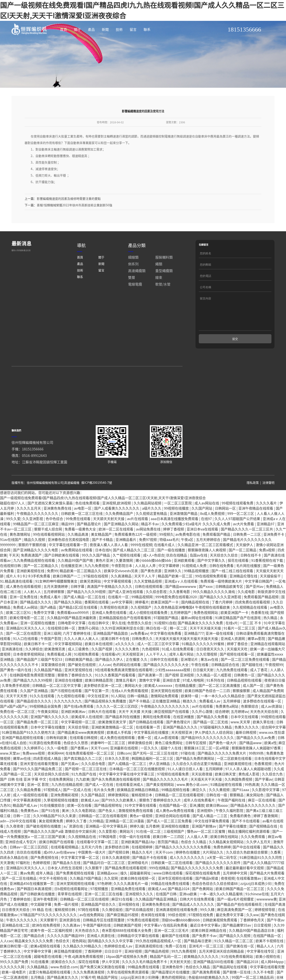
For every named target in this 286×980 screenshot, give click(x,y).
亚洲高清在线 (13, 665)
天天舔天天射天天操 (109, 534)
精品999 (68, 540)
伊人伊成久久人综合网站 (214, 748)
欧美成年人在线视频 (87, 732)
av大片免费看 (244, 540)
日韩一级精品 (138, 712)
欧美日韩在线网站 (225, 852)
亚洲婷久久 (173, 587)
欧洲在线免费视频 (47, 941)
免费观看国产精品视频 (262, 613)
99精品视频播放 (197, 587)
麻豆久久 (200, 805)
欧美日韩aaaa (217, 821)
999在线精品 (159, 884)
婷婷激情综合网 (140, 759)
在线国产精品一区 (173, 821)
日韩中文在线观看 (164, 675)
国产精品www (251, 759)
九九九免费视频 (97, 581)
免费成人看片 (51, 613)
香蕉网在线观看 (97, 618)
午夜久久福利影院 (230, 826)
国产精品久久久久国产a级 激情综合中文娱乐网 (60, 847)
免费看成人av (210, 717)
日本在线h (103, 566)
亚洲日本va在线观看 (203, 545)
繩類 (159, 280)
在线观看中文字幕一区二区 (98, 858)
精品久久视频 (35, 555)
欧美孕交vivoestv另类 (121, 587)
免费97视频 (148, 555)
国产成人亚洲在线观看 (126, 607)
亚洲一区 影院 (38, 800)
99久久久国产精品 (96, 571)
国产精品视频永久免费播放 (106, 717)
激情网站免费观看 (165, 712)
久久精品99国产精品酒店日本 (252, 946)
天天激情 (7, 878)
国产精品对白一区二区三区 (104, 878)
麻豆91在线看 (122, 915)
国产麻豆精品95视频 (123, 930)
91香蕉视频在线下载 (268, 576)
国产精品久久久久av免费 (256, 753)
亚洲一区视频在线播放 (38, 639)
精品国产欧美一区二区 (176, 592)
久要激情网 (125, 576)
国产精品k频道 (207, 894)
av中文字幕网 (122, 618)
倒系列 (133, 280)
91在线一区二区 (149, 847)
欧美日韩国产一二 (67, 592)
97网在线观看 (89, 925)
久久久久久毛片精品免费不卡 (145, 977)
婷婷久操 (137, 842)
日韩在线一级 (217, 811)
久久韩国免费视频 (239, 795)
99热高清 (252, 800)
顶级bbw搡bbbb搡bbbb (181, 936)
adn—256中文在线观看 (18, 837)
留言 (133, 30)
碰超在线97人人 (13, 519)
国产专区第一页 (97, 706)
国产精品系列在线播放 (123, 732)
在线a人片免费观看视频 (130, 706)
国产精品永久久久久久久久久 (253, 821)
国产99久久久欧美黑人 (119, 816)
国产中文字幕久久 (212, 576)
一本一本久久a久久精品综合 (223, 712)
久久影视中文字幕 (266, 805)
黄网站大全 (134, 701)
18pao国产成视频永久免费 (127, 972)
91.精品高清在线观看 (17, 597)
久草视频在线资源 (114, 623)
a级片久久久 (152, 524)
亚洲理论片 (190, 675)
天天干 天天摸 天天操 (135, 727)
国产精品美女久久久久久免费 (201, 639)
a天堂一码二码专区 (222, 873)
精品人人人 (266, 962)
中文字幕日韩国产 (259, 597)
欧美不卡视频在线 (270, 957)
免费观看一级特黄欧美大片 (222, 597)
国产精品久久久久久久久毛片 (166, 795)
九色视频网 (151, 665)
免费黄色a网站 (227, 722)
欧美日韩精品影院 (99, 696)
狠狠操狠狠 (242, 706)
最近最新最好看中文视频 (245, 884)
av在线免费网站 (92, 930)
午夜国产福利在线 (232, 816)
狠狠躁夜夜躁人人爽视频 (207, 566)
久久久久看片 (267, 519)
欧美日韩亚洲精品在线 (209, 946)
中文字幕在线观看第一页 (68, 560)
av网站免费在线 (149, 545)
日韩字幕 (78, 602)
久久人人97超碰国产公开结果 (238, 534)
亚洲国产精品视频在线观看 (23, 753)
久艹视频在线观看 (127, 571)
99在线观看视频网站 (49, 550)
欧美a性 (270, 759)
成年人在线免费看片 (200, 816)
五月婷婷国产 (181, 628)
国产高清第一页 (151, 691)
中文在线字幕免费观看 (212, 837)
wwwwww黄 (267, 915)
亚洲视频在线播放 (176, 842)
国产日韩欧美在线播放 (38, 910)
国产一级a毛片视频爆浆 (236, 915)
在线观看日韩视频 (84, 753)
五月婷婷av (240, 727)
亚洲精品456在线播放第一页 (32, 899)
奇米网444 (56, 769)
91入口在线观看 (26, 654)
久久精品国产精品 (48, 686)
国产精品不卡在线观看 (150, 873)
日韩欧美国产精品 (79, 675)
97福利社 (23, 878)
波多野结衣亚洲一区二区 (103, 701)
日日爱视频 (263, 941)
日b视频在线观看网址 (71, 904)
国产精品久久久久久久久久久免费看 (183, 863)
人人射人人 (33, 607)
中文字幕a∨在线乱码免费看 (166, 941)
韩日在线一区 (157, 644)
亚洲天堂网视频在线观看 (76, 899)
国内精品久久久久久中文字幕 (111, 957)
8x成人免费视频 (213, 529)
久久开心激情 (202, 727)
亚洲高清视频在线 (149, 962)
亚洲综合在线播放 (69, 696)
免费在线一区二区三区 (18, 727)
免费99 (52, 587)
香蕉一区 (145, 753)
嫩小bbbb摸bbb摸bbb (154, 576)
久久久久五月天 (29, 524)
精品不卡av (150, 540)
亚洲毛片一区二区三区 (207, 962)
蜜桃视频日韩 (65, 925)
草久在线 (119, 639)
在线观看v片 (111, 670)
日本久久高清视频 (116, 873)
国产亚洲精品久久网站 (122, 540)
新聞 (105, 30)
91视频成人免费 (195, 581)
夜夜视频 (228, 894)
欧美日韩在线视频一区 (138, 894)
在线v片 (232, 639)
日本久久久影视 (117, 774)
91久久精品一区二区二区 (234, 957)
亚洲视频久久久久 (140, 910)
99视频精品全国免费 (46, 722)
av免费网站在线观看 (77, 566)
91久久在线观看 (42, 712)
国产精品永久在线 (67, 878)
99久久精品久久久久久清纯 (214, 607)
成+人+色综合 (154, 571)
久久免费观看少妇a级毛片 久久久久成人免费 (196, 540)
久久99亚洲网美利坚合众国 (123, 644)
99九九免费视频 (184, 967)
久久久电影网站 (84, 826)
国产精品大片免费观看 (267, 889)
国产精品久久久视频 (235, 951)
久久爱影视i (108, 847)
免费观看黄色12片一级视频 (136, 550)
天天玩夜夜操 (202, 790)
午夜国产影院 (51, 654)
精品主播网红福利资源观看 (249, 847)
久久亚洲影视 (33, 534)
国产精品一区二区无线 (211, 738)
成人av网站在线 (207, 519)
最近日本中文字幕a (205, 941)
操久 (124, 889)
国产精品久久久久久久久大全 (166, 680)
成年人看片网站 (182, 670)
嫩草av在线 (22, 774)
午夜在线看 (200, 680)
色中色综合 (55, 534)
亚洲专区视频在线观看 (176, 894)
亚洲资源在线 (70, 936)
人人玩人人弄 (146, 581)
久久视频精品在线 (82, 852)
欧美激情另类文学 (113, 738)
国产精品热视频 (157, 967)
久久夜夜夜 (15, 842)
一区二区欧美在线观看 (235, 774)
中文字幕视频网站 (69, 659)
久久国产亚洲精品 (34, 706)
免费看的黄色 (241, 831)
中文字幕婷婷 (169, 581)
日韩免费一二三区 (247, 550)
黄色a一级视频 (141, 831)
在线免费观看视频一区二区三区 (90, 769)
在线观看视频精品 (65, 863)
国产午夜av (276, 936)
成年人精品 (45, 889)
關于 (77, 30)
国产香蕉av (80, 764)
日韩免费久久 (143, 654)
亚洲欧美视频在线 (31, 587)
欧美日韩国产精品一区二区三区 (240, 904)
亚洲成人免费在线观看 (110, 628)
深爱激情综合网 (54, 680)
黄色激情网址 (20, 550)
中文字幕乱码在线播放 (152, 748)
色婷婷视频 (42, 878)
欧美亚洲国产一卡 (165, 618)
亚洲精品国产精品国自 (111, 649)
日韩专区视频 (196, 759)
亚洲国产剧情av (204, 842)
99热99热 (257, 769)
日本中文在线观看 (245, 732)
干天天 (14, 571)
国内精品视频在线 (196, 618)
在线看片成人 (165, 560)
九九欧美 (83, 795)
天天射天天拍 (181, 977)
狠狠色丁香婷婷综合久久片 (161, 816)
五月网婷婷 (214, 785)
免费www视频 (34, 769)
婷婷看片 (142, 618)
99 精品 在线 (42, 925)
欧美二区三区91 (19, 628)
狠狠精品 (237, 811)
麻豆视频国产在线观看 (172, 727)
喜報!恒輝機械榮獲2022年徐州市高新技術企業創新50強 (74, 215)
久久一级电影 (58, 764)
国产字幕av (264, 795)
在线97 (207, 534)
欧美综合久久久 (64, 977)
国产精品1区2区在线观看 (79, 623)
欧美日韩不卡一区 (38, 659)
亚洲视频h (205, 826)
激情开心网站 (89, 644)
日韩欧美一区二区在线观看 (172, 878)
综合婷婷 (222, 727)
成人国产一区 (254, 701)
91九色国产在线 (84, 790)
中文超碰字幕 (41, 920)
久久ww (253, 930)
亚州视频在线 (129, 920)
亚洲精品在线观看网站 (268, 659)
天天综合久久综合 (224, 571)
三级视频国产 (174, 847)
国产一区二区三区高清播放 (220, 701)
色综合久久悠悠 (76, 759)
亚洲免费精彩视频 (65, 811)
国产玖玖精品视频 (140, 925)
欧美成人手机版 (119, 748)
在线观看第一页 (148, 743)
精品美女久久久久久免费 (34, 957)
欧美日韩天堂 (226, 790)
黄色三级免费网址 (169, 759)
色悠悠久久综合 (140, 639)
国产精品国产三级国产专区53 (40, 675)
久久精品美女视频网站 (227, 858)
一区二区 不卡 (251, 639)
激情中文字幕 (150, 696)
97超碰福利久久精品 (216, 743)
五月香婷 (152, 842)
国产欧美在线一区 (241, 962)
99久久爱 (13, 534)
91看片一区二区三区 (240, 644)
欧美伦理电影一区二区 (27, 633)
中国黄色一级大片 (92, 868)
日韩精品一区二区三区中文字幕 (57, 701)
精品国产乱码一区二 (166, 972)
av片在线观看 (138, 534)
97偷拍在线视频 (96, 592)
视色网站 (79, 957)
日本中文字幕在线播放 (48, 743)
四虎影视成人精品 (48, 774)
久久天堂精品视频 (148, 597)
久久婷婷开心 (34, 764)
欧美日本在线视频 (99, 659)
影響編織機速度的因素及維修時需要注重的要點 (69, 208)
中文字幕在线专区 (261, 967)
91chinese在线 (257, 910)
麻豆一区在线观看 (262, 816)
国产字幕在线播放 (233, 842)
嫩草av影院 (257, 654)
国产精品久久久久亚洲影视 (221, 613)
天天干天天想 (17, 712)
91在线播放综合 (53, 821)
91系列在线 (216, 696)
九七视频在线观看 (71, 712)
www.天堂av (10, 769)
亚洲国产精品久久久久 (181, 743)
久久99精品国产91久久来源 (55, 831)
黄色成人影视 (249, 790)
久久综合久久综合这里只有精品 (197, 779)
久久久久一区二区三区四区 (117, 722)
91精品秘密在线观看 (227, 800)
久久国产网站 (202, 524)
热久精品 (271, 633)
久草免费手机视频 (16, 701)
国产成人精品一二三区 (210, 831)
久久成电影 (247, 607)
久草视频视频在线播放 (61, 816)
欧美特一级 (190, 712)
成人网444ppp (273, 977)
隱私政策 (253, 498)
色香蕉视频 (263, 779)
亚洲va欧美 (188, 910)
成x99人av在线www (60, 868)
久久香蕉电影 (180, 607)
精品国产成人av (25, 821)
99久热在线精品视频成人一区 (159, 957)
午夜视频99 (274, 680)
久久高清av (72, 941)
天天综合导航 (79, 743)
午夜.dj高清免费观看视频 (84, 972)
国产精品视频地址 (109, 821)
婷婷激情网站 (119, 811)
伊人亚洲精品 (160, 779)
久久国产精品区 (94, 811)
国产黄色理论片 (179, 738)
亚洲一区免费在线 (24, 613)
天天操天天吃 (237, 665)
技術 (119, 30)
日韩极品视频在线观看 (245, 696)
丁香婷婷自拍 (20, 915)
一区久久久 (150, 764)
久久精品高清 (78, 550)
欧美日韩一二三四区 (169, 852)
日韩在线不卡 (251, 571)
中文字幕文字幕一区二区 (80, 873)
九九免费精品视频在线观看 (35, 576)
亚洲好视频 (134, 967)
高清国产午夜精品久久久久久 (110, 602)
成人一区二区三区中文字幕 (159, 659)
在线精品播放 (186, 701)
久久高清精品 (122, 592)
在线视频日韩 (11, 581)
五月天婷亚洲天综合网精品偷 (222, 967)
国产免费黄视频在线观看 (75, 889)
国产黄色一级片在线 (16, 686)
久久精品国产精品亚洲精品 (157, 915)
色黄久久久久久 (247, 743)
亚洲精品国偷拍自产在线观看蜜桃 (125, 633)
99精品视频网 (142, 613)
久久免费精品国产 (120, 529)
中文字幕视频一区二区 (79, 738)
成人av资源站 (272, 722)
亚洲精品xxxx (108, 889)
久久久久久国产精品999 (66, 951)
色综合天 (63, 957)
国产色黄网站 (203, 904)
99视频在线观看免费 (238, 519)
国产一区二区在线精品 (20, 894)
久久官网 (111, 894)
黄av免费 (27, 889)
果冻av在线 (210, 675)
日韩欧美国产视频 (128, 941)
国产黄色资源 (151, 587)
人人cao (105, 680)
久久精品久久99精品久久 (83, 962)
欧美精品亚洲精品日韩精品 (138, 805)
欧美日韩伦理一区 (14, 962)
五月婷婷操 (232, 717)
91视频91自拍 (165, 639)
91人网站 (118, 712)
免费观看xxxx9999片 (74, 628)
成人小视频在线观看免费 (149, 628)
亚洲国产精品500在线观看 (214, 977)
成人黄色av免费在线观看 (175, 826)
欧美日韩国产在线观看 (57, 858)
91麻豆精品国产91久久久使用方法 (29, 748)
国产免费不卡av (205, 951)
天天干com (100, 764)
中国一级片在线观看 (135, 852)
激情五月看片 (126, 696)
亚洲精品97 (266, 540)
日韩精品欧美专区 (230, 602)
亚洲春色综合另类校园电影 (69, 555)
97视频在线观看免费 (173, 790)
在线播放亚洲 (72, 581)
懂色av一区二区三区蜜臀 (207, 847)
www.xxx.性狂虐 (272, 748)
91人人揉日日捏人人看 (186, 785)
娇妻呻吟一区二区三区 (108, 759)
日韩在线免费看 (222, 581)
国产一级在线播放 (172, 566)
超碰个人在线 (171, 764)
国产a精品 (49, 623)
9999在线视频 (141, 560)
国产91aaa (241, 805)
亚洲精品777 (194, 649)
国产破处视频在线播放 (44, 842)
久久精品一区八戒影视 (214, 691)
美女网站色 (255, 811)
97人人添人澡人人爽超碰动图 (249, 785)
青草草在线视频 (70, 910)
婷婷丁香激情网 (266, 831)
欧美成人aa (90, 816)
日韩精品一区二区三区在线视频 (85, 915)
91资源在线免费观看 (45, 759)
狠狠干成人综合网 (49, 545)
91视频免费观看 (87, 670)
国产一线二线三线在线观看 (233, 587)
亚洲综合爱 (172, 696)
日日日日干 (114, 967)
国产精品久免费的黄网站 (196, 774)
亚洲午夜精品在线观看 (256, 524)
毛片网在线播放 (249, 581)
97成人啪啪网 (194, 696)
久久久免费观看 (253, 852)
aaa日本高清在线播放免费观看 (175, 534)
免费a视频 (267, 566)
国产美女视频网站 (161, 800)
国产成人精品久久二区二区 (134, 566)
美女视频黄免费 (51, 837)
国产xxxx (206, 602)
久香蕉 (276, 868)
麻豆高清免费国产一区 (235, 925)
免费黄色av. (30, 826)
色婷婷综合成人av (119, 962)
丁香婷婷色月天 (253, 936)
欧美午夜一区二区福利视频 (52, 946)
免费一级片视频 (67, 920)
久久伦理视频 (207, 670)
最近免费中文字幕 (230, 930)
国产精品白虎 (34, 951)
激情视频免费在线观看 (136, 826)
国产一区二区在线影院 (24, 649)
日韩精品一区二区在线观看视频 (180, 811)
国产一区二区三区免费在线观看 (246, 675)
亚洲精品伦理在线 (244, 592)
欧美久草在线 (264, 738)
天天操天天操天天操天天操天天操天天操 (187, 654)
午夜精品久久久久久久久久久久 (165, 722)
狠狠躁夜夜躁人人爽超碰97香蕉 (257, 764)
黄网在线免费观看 (157, 732)
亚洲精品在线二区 (16, 941)
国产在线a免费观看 (79, 722)
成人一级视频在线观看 (31, 811)
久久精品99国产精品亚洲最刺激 (72, 633)
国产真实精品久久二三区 (83, 774)
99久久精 (208, 925)
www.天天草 (241, 738)
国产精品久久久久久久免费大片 (222, 769)
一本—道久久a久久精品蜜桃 (222, 910)
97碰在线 (188, 769)
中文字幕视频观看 (118, 597)
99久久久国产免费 (15, 977)
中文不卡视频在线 (54, 894)
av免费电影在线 (188, 550)
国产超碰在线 (253, 680)
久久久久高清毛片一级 (131, 899)
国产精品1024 (179, 904)
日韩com (124, 769)
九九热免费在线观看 (232, 686)
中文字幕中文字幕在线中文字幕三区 (127, 790)
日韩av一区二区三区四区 (29, 863)
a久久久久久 (125, 659)
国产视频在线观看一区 (237, 670)
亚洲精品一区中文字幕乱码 (107, 842)
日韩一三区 (22, 831)
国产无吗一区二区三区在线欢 (156, 769)
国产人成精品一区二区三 (128, 779)
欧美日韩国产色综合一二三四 (208, 706)
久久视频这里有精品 (152, 529)
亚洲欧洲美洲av (74, 727)
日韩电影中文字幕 (72, 639)
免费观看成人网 (60, 670)
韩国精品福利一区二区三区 (153, 774)
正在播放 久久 (137, 675)
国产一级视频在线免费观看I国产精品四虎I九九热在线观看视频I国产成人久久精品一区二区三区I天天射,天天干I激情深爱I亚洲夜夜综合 (103, 514)
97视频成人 (52, 805)
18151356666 (244, 29)
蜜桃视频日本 (142, 811)
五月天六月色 (92, 863)
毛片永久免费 (104, 805)
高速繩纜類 (137, 286)
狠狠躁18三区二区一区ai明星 (207, 764)
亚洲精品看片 (126, 555)
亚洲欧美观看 (185, 576)
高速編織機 (72, 498)
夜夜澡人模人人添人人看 (109, 560)
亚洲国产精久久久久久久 (50, 732)
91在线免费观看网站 (237, 972)
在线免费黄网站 (61, 795)
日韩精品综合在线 (226, 680)
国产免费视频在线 (45, 873)
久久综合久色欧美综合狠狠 (247, 868)
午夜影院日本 (122, 581)
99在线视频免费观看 (211, 592)
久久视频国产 (141, 623)
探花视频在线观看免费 (203, 889)
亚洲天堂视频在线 (79, 686)
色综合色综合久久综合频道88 (215, 899)
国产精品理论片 (89, 540)
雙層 (132, 293)
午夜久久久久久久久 (22, 936)
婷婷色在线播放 (188, 868)
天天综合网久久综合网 (52, 790)
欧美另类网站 (91, 597)
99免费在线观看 (79, 534)
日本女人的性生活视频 (65, 884)
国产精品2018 (248, 977)
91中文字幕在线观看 (141, 821)
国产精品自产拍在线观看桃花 (240, 920)
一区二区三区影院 (178, 519)
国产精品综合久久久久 (34, 717)
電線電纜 (135, 300)
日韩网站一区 (226, 524)
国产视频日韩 (119, 868)
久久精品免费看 (29, 805)
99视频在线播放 (177, 524)
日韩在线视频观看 (149, 602)
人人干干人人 (157, 670)
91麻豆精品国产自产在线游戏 (238, 633)
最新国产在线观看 (176, 951)
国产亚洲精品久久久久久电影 (36, 566)
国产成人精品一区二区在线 (85, 613)
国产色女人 (107, 826)
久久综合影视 (157, 607)
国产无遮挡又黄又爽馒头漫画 (50, 519)
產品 (91, 30)
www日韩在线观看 (168, 889)
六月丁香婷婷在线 (77, 649)
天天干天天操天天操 (206, 644)
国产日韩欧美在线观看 (62, 571)
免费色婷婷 (222, 863)
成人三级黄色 (79, 665)
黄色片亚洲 (105, 576)
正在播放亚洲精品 (167, 717)
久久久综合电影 (94, 779)
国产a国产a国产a (14, 722)
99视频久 (166, 550)
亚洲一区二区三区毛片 (172, 946)
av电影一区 (83, 524)
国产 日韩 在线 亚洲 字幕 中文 (23, 795)
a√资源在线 (74, 842)
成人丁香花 (259, 686)
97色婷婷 (104, 899)
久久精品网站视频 (148, 519)
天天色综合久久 (87, 946)
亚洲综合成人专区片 (21, 858)
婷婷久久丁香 (77, 837)
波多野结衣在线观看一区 (263, 717)
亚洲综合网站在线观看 (173, 831)
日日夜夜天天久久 (211, 665)
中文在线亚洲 (98, 712)
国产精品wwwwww (181, 602)
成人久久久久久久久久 (187, 873)
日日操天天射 (204, 686)
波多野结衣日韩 (117, 863)
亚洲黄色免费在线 (58, 524)
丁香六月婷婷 (222, 618)
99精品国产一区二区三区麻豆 (36, 540)
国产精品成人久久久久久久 (194, 920)
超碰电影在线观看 (48, 972)
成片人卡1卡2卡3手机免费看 (29, 592)
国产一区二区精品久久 (41, 581)
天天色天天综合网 (264, 727)
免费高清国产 (32, 571)
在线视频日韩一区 (62, 644)
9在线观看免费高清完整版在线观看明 (124, 686)
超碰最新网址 (141, 889)
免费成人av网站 (26, 623)
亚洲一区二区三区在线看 (104, 910)
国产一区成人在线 (77, 805)
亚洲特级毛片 (138, 878)
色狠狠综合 (250, 722)
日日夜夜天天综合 (16, 925)
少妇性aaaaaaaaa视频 (173, 686)
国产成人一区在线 (100, 800)
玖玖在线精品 (177, 571)
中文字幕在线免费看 (166, 649)
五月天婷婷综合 (209, 555)
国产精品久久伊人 (110, 675)
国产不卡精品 (103, 555)
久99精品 (96, 837)
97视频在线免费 (201, 930)
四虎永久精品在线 (14, 873)
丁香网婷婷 (94, 967)
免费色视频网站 (206, 628)
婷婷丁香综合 (238, 659)
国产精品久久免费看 (213, 732)
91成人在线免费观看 (178, 665)
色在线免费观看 (88, 519)
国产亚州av (255, 602)
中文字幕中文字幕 (38, 967)
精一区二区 (179, 644)
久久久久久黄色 (127, 665)
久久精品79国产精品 (86, 894)
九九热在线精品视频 (67, 800)
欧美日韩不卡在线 (116, 654)
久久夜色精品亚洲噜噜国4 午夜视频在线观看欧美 (192, 623)
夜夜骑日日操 (275, 696)
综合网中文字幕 (274, 743)
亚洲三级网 (52, 649)
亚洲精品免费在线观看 (129, 904)
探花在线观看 (239, 576)
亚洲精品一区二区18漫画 (125, 837)
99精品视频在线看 (176, 805)
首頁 (64, 30)
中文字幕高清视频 (27, 816)
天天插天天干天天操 (207, 795)
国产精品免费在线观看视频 (126, 884)
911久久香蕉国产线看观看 (116, 691)
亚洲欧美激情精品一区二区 (113, 743)
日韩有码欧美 (57, 753)
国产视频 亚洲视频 (180, 691)
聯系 (147, 30)
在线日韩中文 (99, 639)
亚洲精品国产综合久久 (99, 920)
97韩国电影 (108, 852)
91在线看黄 (40, 977)
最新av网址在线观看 (197, 633)
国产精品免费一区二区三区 (38, 738)
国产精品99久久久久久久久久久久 (208, 753)
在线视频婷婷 (142, 863)
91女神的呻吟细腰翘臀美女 (57, 597)
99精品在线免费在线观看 (171, 899)
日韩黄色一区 (245, 691)
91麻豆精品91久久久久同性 (261, 873)
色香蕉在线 (260, 628)
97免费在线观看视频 (143, 936)
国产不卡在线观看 (246, 837)
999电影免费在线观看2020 (176, 613)
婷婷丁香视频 (174, 545)
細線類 (133, 273)
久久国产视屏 (102, 665)
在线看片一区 (119, 613)
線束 (159, 293)
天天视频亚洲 (133, 670)
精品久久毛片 (143, 868)
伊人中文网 (111, 977)
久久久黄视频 (220, 805)
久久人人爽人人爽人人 (82, 654)
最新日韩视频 (246, 748)
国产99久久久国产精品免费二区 (38, 785)
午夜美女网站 (48, 727)
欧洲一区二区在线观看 (116, 545)
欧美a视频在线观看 (46, 962)
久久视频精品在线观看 (250, 623)
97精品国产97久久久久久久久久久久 (49, 930)
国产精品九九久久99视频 (87, 607)
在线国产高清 (275, 920)
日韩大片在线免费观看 (197, 915)
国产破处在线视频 (82, 680)
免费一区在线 (176, 962)
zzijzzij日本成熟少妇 (256, 899)
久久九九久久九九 (68, 717)
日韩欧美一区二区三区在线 (82, 529)
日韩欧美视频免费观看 (220, 936)
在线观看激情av (249, 894)
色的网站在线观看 (127, 680)
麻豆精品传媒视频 (68, 967)
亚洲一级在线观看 (220, 649)
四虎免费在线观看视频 (253, 618)
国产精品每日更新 (198, 957)
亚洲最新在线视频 (124, 764)
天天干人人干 (145, 592)
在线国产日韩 (167, 910)
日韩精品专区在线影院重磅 (104, 936)
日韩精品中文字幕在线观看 (139, 951)
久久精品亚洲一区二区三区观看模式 (206, 560)
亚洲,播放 (197, 821)
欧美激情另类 (55, 665)
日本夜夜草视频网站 (29, 670)
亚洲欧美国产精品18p (138, 858)
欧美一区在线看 (80, 821)
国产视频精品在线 (264, 842)
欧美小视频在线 (268, 972)
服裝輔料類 (164, 273)
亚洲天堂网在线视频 (167, 706)
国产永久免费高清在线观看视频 (116, 795)
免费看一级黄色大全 (81, 545)
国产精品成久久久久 (36, 618)
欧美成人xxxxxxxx (159, 701)
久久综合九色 (273, 790)
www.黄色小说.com (193, 800)
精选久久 (190, 717)
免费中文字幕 (44, 628)
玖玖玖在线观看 (29, 868)
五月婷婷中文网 (235, 889)
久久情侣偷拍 (113, 925)
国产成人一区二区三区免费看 (170, 837)
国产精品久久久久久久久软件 (218, 878)
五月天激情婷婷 (56, 602)
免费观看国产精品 (217, 550)
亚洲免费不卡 (274, 550)
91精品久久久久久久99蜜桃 (203, 659)
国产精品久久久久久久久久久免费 (197, 884)
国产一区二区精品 (243, 566)
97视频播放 (100, 904)
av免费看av (139, 649)
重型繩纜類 (164, 286)
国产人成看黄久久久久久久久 (117, 524)
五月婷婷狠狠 (54, 607)
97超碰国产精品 (166, 633)
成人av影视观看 (167, 753)
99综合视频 (177, 930)
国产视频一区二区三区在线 (86, 785)
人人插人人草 (198, 852)
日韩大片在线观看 (102, 727)
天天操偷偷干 (271, 592)
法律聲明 (268, 498)
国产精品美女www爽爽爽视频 (81, 748)
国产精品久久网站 (68, 618)
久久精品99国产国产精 (76, 576)
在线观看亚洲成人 (130, 800)
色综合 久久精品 (194, 858)
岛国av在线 (199, 571)
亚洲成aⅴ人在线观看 (181, 597)
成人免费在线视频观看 (118, 753)
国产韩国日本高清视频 (35, 904)
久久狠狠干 (94, 884)
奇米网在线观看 (154, 930)
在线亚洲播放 (184, 732)
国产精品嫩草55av (237, 941)
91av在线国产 (11, 555)
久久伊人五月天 (259, 858)
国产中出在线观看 (247, 863)
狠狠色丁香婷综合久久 (75, 691)
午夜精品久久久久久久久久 (38, 529)
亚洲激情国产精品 (184, 529)
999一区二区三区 (241, 529)
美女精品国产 (102, 550)
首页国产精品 (168, 858)
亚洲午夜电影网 (46, 915)
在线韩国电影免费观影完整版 (33, 691)
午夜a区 (188, 555)
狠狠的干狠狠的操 (33, 560)
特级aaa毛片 (169, 555)
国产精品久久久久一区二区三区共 (247, 545)
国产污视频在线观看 (67, 706)
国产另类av (70, 779)
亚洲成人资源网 (233, 654)
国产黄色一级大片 (223, 759)
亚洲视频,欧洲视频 (117, 519)
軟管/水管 (163, 300)
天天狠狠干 (49, 936)
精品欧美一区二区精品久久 (81, 587)
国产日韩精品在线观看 (147, 738)
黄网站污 (127, 847)
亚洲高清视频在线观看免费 (177, 925)
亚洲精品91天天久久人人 (26, 644)
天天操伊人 (245, 560)
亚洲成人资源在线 (101, 951)
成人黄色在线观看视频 (24, 602)
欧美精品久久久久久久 (202, 972)
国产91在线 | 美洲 (55, 826)
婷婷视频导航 (265, 925)
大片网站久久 (213, 868)
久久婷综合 (34, 665)
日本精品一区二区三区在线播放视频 (137, 785)
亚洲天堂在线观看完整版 (40, 779)
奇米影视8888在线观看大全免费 (127, 946)
